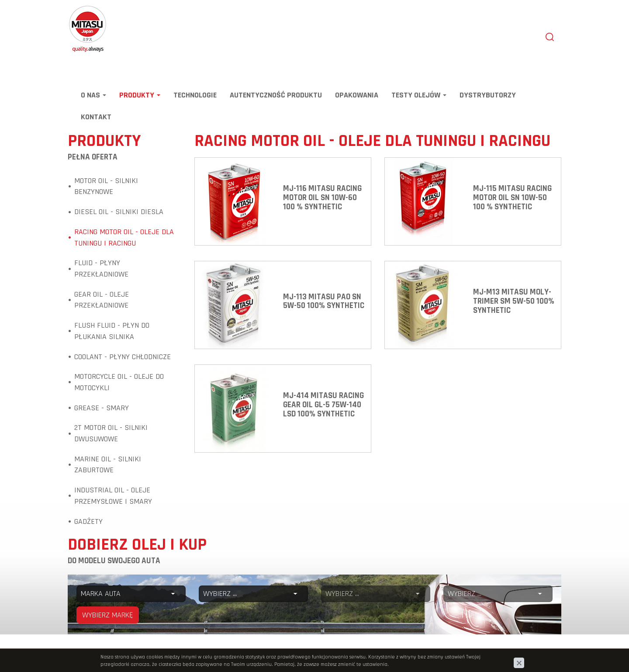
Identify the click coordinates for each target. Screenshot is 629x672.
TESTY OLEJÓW (419, 95)
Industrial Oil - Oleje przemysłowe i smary (113, 496)
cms (506, 653)
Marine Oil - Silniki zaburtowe (108, 465)
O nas (93, 95)
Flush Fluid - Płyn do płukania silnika (112, 331)
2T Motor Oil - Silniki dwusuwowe (111, 433)
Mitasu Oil (82, 10)
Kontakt (96, 117)
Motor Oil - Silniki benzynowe (106, 186)
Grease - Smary (102, 408)
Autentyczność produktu (276, 95)
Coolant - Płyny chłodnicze (123, 357)
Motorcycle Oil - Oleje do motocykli (119, 382)
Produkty (140, 95)
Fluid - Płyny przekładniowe (101, 268)
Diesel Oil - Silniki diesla (119, 212)
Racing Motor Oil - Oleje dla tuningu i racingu (124, 237)
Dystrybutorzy (488, 95)
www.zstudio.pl (538, 653)
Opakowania (357, 95)
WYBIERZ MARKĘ (108, 615)
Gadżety (88, 521)
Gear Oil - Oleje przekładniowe (102, 300)
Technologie (195, 95)
